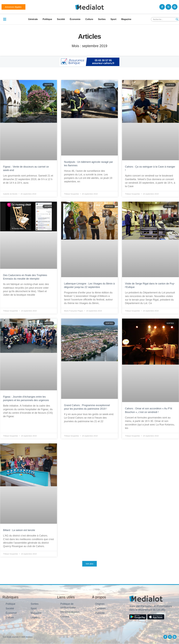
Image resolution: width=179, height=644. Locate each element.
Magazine (126, 19)
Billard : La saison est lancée (19, 530)
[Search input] (164, 19)
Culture (89, 19)
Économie (75, 19)
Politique (47, 19)
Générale (33, 19)
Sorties (102, 19)
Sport (113, 19)
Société (61, 19)
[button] (89, 564)
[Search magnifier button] (177, 19)
